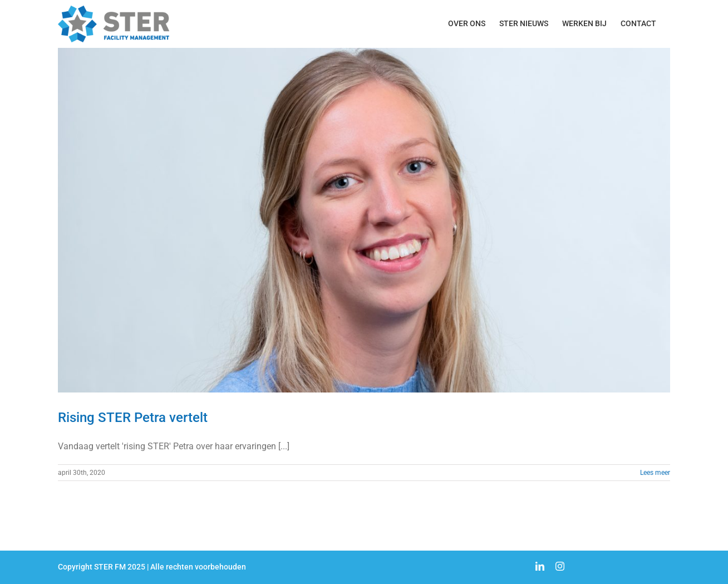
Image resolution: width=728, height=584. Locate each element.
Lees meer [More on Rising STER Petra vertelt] (655, 473)
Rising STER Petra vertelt (133, 418)
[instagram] (560, 566)
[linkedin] (540, 566)
